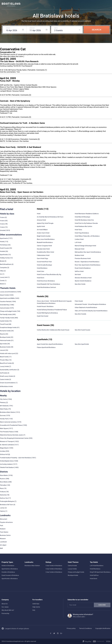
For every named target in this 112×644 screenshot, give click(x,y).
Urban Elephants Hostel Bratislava (86, 307)
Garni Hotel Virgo (42, 258)
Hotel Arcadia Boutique (44, 265)
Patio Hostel (79, 301)
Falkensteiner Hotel (43, 255)
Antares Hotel (41, 220)
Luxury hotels (72, 569)
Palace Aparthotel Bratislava (46, 347)
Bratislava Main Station (8, 412)
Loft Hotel (78, 242)
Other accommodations (11, 235)
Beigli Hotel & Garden (44, 236)
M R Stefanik (4, 406)
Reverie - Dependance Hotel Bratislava (87, 262)
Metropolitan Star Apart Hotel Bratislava (88, 252)
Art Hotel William (42, 230)
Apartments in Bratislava (10, 569)
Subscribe (102, 605)
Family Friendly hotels (7, 318)
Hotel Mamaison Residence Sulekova (87, 214)
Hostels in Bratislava (8, 572)
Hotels (2, 242)
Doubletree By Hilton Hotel (45, 252)
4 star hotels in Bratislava (54, 569)
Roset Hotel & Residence (83, 268)
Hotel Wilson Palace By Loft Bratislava (87, 236)
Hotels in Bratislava (8, 566)
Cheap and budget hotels (8, 311)
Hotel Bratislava (42, 268)
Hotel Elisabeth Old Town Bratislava (48, 284)
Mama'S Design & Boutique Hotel (85, 246)
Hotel (39, 214)
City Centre (4, 399)
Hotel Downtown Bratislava (46, 281)
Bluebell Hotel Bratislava (45, 242)
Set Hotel (78, 274)
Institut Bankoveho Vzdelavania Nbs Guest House (53, 330)
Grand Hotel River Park (44, 262)
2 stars (2, 227)
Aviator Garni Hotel (43, 233)
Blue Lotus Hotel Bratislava (46, 239)
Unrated (3, 230)
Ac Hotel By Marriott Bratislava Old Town (50, 217)
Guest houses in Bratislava (10, 575)
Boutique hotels (73, 575)
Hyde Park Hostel (43, 316)
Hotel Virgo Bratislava (82, 233)
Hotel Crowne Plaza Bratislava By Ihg (49, 274)
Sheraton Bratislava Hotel (83, 278)
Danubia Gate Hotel (43, 249)
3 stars (2, 224)
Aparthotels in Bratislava (10, 579)
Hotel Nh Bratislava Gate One (84, 220)
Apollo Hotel (41, 226)
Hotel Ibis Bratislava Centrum (46, 287)
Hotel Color (41, 271)
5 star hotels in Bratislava (54, 566)
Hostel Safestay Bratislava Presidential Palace (52, 310)
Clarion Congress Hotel (44, 246)
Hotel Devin (41, 278)
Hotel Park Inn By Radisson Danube (86, 223)
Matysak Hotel (79, 249)
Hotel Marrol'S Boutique (82, 217)
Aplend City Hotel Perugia (45, 223)
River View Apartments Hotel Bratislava (88, 265)
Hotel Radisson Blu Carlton (83, 226)
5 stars (2, 217)
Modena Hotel (79, 255)
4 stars (2, 221)
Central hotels (5, 308)
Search (96, 30)
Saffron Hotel (79, 271)
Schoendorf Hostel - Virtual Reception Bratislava (90, 304)
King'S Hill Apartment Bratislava (100, 572)
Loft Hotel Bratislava (97, 566)
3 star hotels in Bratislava (54, 572)
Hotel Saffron (94, 575)
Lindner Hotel (79, 239)
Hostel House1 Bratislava (45, 306)
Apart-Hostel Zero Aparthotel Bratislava (50, 344)
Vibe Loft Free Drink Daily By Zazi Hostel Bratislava (91, 311)
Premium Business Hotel (83, 258)
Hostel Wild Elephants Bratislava (47, 313)
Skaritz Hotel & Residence (83, 281)
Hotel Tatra (78, 230)
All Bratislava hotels (6, 386)
